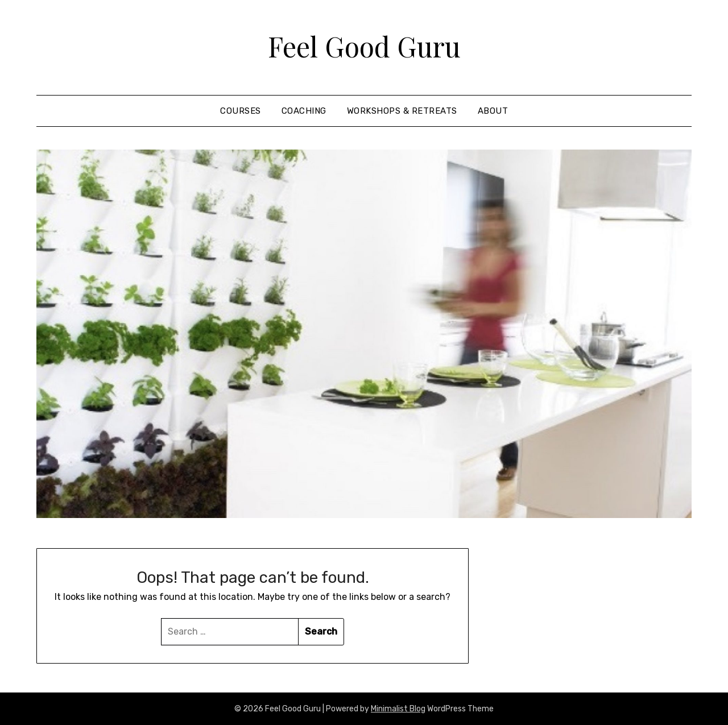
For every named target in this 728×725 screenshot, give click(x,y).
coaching (304, 111)
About (493, 111)
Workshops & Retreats (402, 111)
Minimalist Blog (398, 709)
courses (241, 111)
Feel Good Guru (364, 46)
